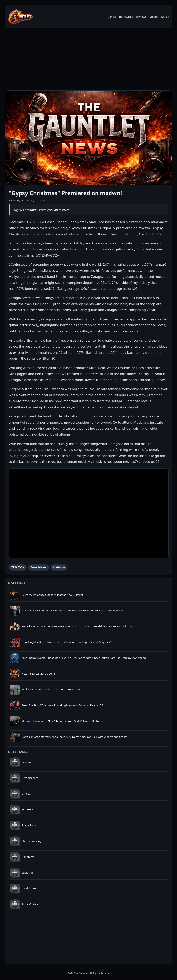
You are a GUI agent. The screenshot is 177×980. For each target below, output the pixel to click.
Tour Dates (126, 17)
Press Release (39, 567)
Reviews (141, 17)
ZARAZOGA (18, 567)
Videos (154, 17)
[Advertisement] (88, 59)
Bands (112, 17)
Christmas (59, 567)
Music (165, 17)
